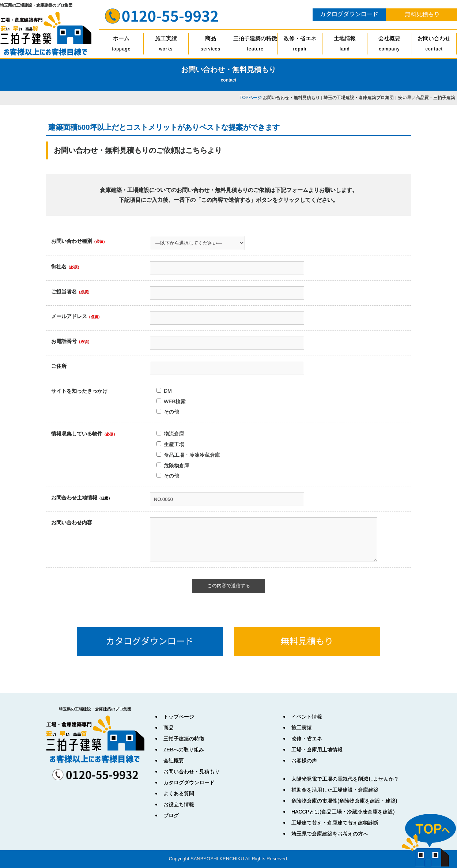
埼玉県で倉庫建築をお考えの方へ (330, 834)
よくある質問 (179, 793)
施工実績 (166, 45)
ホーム (121, 45)
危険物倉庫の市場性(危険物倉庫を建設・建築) (344, 801)
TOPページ (250, 98)
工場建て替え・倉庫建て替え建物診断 (335, 823)
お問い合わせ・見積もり (192, 771)
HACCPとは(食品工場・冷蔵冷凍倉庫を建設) (343, 812)
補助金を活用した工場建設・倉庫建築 (335, 790)
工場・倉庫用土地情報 (317, 750)
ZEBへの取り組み (184, 750)
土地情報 (345, 45)
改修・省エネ (300, 45)
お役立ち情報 (179, 804)
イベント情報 (307, 717)
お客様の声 (304, 761)
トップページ (179, 717)
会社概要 (390, 45)
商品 (211, 45)
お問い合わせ (434, 45)
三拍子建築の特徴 (255, 45)
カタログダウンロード (189, 782)
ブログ (171, 815)
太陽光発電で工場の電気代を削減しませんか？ (345, 779)
